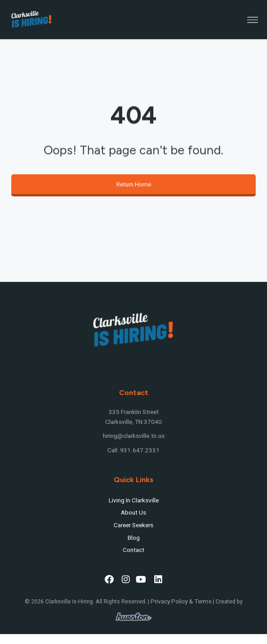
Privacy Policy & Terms (181, 602)
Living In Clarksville (134, 501)
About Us (133, 513)
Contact (133, 550)
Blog (134, 538)
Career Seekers (133, 525)
